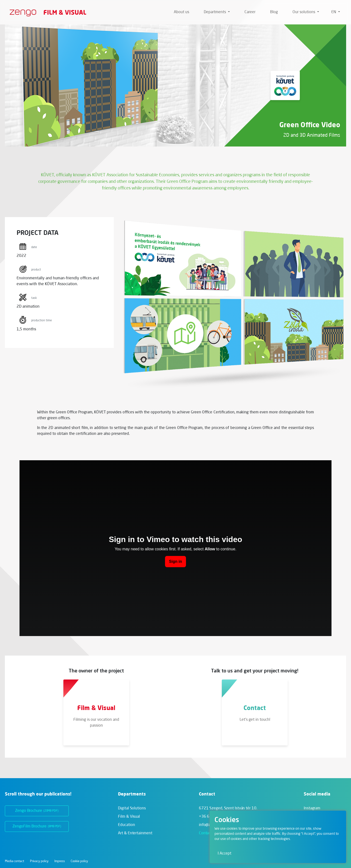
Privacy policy (39, 861)
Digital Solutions (132, 808)
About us (181, 12)
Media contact (15, 861)
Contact (205, 833)
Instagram (312, 808)
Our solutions (304, 12)
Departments (215, 12)
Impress (59, 861)
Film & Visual (65, 12)
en (334, 12)
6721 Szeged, (228, 808)
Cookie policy (79, 861)
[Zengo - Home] (21, 12)
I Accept (224, 854)
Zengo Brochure (37, 811)
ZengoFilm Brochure (37, 826)
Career (250, 12)
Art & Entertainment (135, 833)
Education (126, 825)
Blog (274, 12)
